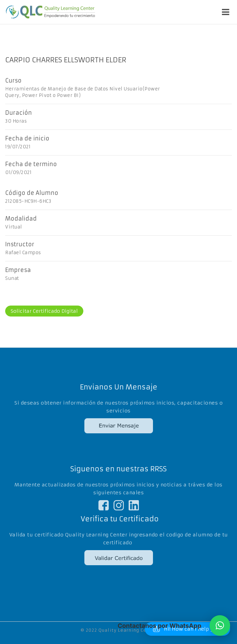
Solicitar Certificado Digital (44, 311)
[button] (220, 626)
